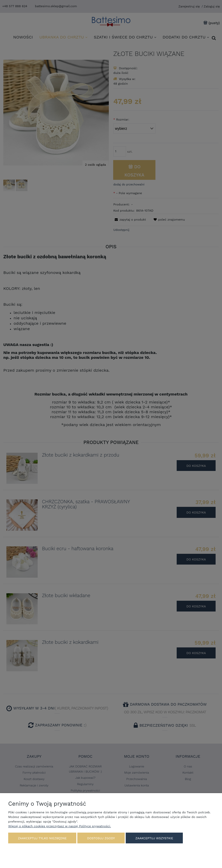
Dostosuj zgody (101, 838)
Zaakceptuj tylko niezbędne (42, 838)
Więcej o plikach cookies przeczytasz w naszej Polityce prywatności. (60, 826)
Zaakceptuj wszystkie (154, 838)
